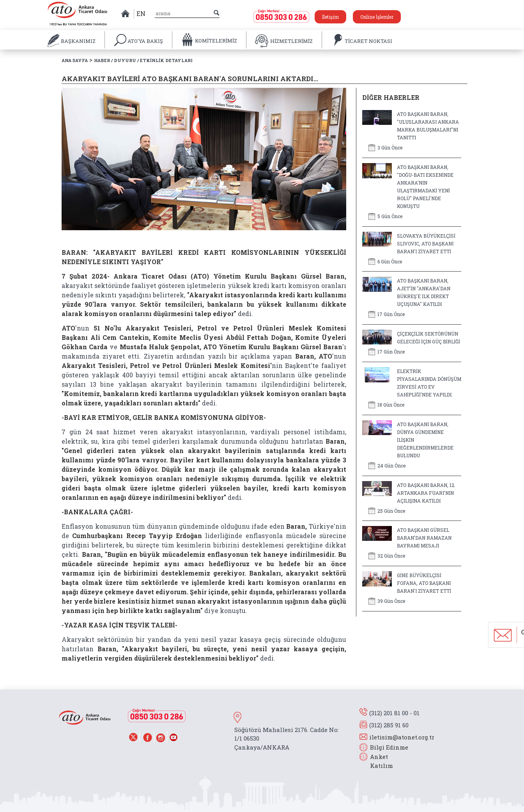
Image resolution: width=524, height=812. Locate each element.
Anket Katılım (378, 761)
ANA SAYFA (75, 60)
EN (141, 13)
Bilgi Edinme (389, 747)
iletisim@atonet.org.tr (402, 737)
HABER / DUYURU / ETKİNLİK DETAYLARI (143, 60)
